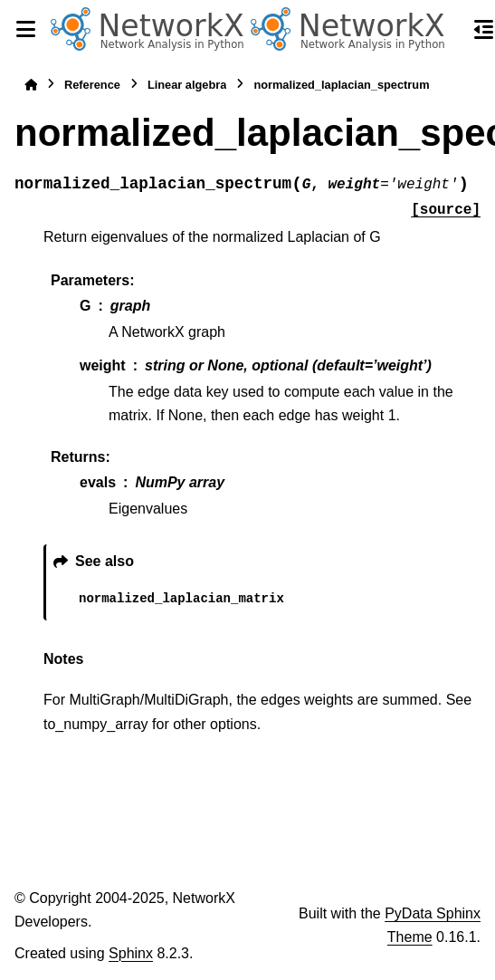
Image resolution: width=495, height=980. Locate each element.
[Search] (452, 30)
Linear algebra (187, 85)
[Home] (31, 85)
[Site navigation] (25, 29)
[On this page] (484, 29)
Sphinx (131, 953)
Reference (92, 85)
